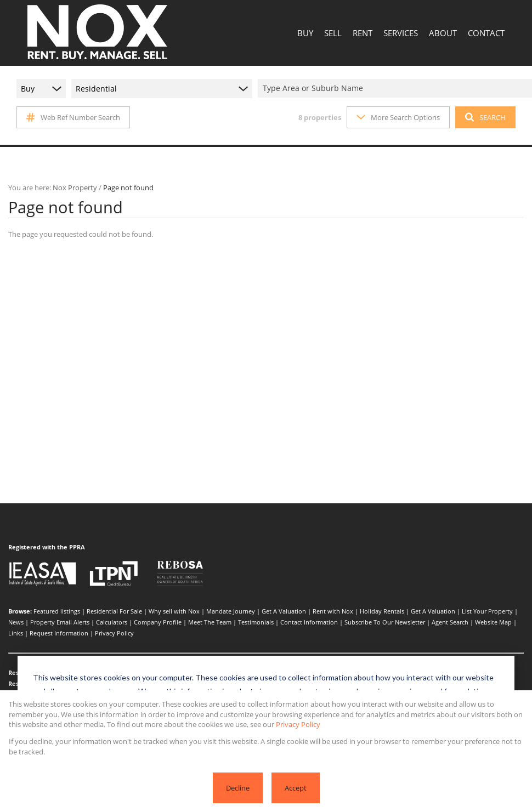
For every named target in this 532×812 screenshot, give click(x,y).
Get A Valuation (284, 611)
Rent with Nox (333, 611)
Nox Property (75, 188)
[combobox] (397, 89)
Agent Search (450, 622)
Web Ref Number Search (73, 117)
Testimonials (256, 622)
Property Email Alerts (60, 622)
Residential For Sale (114, 611)
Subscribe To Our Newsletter (385, 622)
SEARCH (485, 117)
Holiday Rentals (382, 611)
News (16, 622)
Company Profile (158, 622)
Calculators (112, 622)
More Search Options (398, 117)
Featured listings (57, 611)
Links (16, 633)
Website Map (493, 622)
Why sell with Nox (174, 611)
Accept (296, 788)
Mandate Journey (231, 611)
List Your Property (487, 611)
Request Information (59, 633)
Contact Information (309, 622)
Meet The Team (210, 622)
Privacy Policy (114, 633)
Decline (238, 788)
